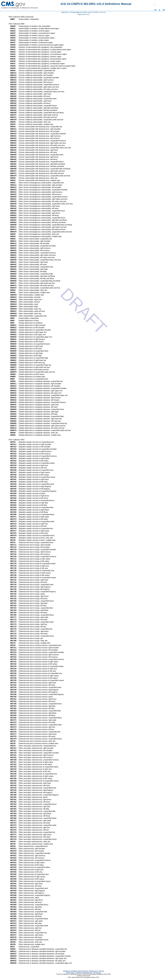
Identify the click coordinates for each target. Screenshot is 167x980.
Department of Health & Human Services (75, 971)
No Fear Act (97, 973)
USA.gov (101, 971)
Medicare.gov (93, 971)
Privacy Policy (70, 973)
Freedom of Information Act (84, 973)
